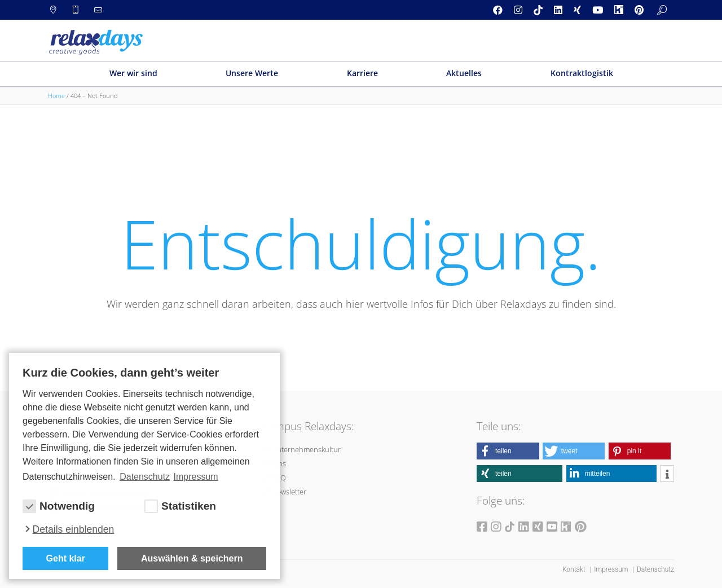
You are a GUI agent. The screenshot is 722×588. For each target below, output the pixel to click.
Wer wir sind (133, 73)
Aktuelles (464, 73)
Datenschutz (655, 569)
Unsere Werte (252, 73)
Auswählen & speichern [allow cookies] (192, 558)
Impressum (612, 569)
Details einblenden (74, 529)
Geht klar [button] (66, 558)
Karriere (362, 73)
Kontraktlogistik (582, 73)
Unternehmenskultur (306, 449)
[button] (508, 451)
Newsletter (289, 492)
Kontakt (575, 569)
